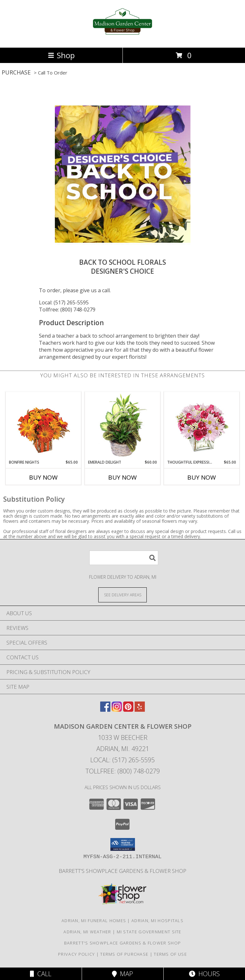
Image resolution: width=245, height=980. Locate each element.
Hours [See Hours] (204, 974)
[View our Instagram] (117, 710)
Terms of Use (170, 954)
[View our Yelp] (140, 710)
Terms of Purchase (124, 954)
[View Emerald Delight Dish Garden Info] (123, 426)
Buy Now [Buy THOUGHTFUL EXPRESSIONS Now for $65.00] (202, 477)
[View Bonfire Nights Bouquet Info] (44, 426)
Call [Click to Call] (41, 974)
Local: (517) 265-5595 (64, 302)
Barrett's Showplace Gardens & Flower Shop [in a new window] (122, 871)
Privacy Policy (76, 954)
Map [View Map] (122, 974)
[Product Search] (124, 558)
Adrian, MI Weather (87, 932)
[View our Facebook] (105, 710)
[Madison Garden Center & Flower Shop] (123, 38)
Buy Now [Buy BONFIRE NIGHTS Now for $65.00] (43, 477)
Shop (61, 55)
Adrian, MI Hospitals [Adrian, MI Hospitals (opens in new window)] (157, 921)
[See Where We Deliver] (122, 595)
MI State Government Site (149, 932)
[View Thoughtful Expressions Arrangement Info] (202, 426)
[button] (123, 844)
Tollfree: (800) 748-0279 (67, 310)
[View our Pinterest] (128, 710)
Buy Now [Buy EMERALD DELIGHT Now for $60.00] (122, 477)
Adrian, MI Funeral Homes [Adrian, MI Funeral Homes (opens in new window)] (94, 921)
